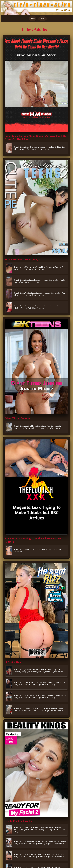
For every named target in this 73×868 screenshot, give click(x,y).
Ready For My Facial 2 (18, 821)
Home (33, 18)
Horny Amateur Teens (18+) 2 (22, 259)
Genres (43, 18)
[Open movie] (36, 84)
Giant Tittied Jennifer (18, 418)
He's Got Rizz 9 (14, 662)
